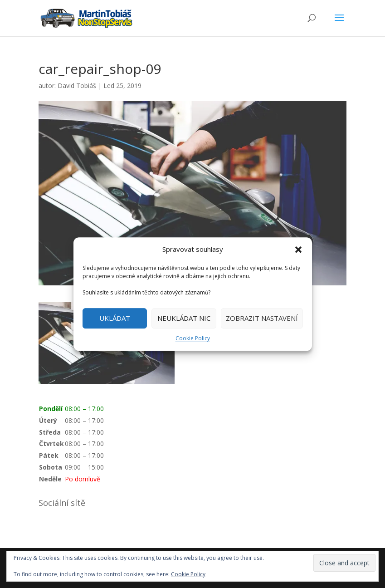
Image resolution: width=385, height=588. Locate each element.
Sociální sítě (62, 503)
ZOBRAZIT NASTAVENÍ (262, 318)
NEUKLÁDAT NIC (184, 318)
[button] (298, 250)
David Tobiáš (77, 86)
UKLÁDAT (115, 318)
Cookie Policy (193, 338)
